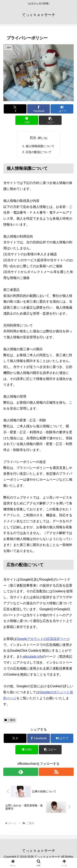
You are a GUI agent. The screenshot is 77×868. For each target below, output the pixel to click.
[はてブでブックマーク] (62, 109)
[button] (50, 120)
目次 (33, 138)
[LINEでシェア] (27, 120)
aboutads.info (33, 657)
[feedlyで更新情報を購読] (21, 772)
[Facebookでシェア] (38, 109)
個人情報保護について (40, 146)
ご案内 (10, 720)
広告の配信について (39, 152)
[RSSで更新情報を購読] (56, 772)
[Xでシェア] (15, 109)
